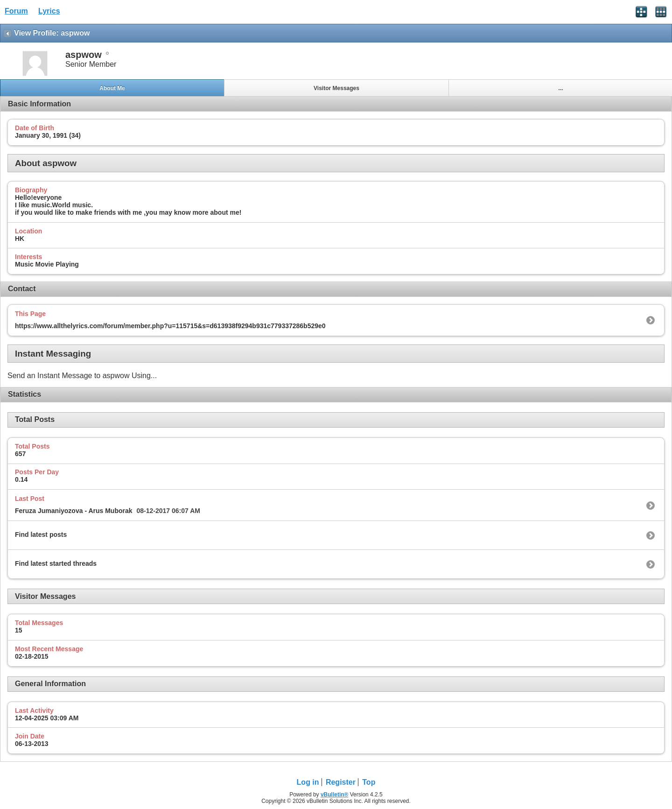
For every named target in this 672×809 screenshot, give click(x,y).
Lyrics (49, 11)
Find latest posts (41, 535)
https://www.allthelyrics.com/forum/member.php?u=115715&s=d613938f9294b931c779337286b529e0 (170, 326)
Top (369, 782)
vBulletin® (335, 795)
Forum (16, 11)
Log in (308, 782)
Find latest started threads (56, 563)
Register (341, 782)
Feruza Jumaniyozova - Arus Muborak (74, 511)
